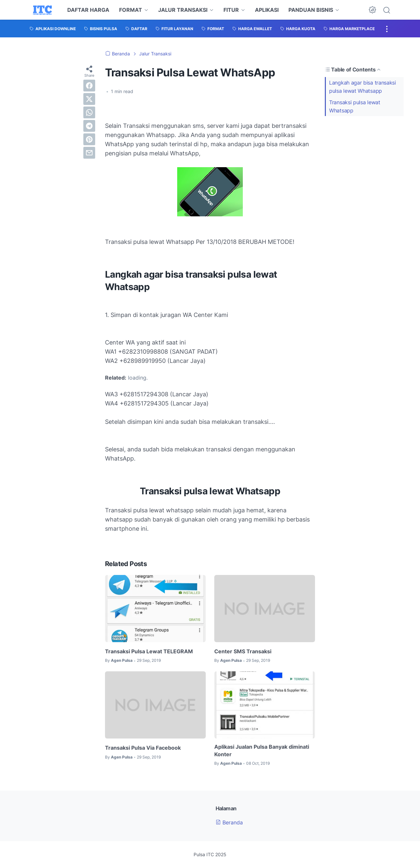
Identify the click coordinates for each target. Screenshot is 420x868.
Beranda (229, 822)
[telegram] (89, 126)
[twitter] (89, 99)
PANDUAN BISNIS (311, 10)
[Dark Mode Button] (372, 10)
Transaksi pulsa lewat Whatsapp (355, 106)
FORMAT (131, 10)
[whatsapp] (89, 112)
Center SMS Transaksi (243, 651)
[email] (89, 153)
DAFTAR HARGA (88, 10)
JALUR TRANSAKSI (183, 10)
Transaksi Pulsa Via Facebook (143, 748)
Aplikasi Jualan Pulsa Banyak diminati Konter (262, 750)
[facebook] (89, 86)
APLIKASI (267, 10)
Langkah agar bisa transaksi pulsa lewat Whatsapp (363, 87)
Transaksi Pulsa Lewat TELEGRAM (149, 651)
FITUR (231, 10)
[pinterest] (89, 139)
